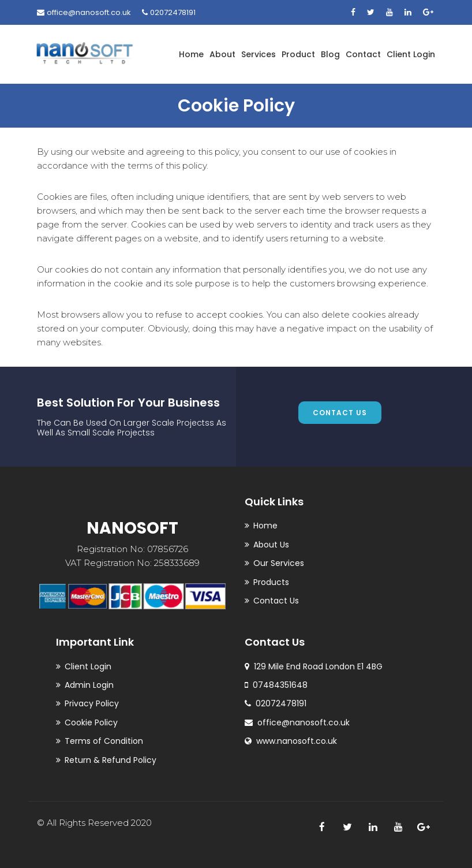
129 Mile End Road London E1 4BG (314, 666)
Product (298, 54)
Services (259, 54)
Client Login (411, 54)
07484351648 (276, 685)
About (222, 54)
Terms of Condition (104, 741)
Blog (330, 54)
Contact (363, 54)
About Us (271, 545)
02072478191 (169, 12)
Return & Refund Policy (110, 760)
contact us (340, 413)
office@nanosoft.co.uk (84, 12)
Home (191, 54)
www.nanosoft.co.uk (291, 741)
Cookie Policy (91, 722)
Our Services (279, 563)
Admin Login (89, 685)
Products (271, 582)
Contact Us (276, 601)
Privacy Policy (92, 703)
